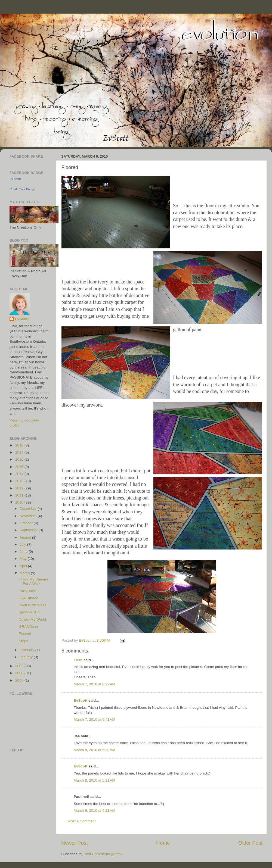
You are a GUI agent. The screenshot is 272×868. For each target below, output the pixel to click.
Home (163, 843)
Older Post (250, 843)
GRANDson (28, 627)
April (24, 566)
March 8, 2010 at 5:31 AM (95, 780)
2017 (20, 452)
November (29, 516)
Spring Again (29, 612)
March (25, 573)
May (24, 559)
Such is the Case (33, 605)
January (27, 657)
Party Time (28, 591)
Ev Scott (15, 179)
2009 (20, 666)
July (23, 544)
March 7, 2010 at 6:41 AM (95, 719)
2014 (20, 474)
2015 (20, 467)
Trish (78, 660)
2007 (20, 680)
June (24, 552)
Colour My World (32, 619)
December (29, 509)
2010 (20, 502)
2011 (20, 495)
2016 (20, 459)
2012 (20, 488)
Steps (24, 641)
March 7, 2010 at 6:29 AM (95, 684)
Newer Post (75, 843)
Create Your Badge (22, 189)
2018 (20, 445)
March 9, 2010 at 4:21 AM (95, 811)
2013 (20, 481)
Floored (25, 634)
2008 (20, 673)
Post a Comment (82, 821)
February (27, 650)
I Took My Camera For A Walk (34, 581)
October (27, 523)
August (26, 537)
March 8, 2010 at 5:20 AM (95, 750)
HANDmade (29, 598)
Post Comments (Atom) (103, 854)
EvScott (81, 700)
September (29, 530)
